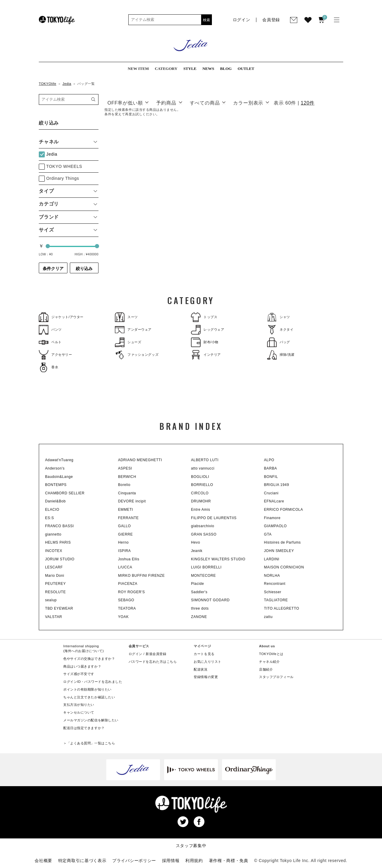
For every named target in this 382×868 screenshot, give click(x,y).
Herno (124, 542)
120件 (308, 103)
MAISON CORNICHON (284, 567)
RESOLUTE (55, 592)
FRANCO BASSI (60, 526)
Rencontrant (275, 584)
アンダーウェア (133, 330)
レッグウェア (208, 330)
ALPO (269, 460)
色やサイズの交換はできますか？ (89, 659)
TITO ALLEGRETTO (282, 608)
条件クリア (53, 269)
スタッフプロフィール (276, 677)
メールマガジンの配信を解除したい (91, 720)
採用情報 (171, 861)
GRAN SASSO (204, 534)
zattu (268, 617)
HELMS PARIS (58, 542)
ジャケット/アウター (61, 317)
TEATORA (127, 608)
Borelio (124, 485)
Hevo (195, 542)
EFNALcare (274, 501)
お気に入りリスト (208, 662)
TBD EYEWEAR (59, 608)
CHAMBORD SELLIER (65, 493)
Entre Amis (201, 510)
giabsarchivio (203, 526)
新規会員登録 (156, 654)
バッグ (279, 342)
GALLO (125, 526)
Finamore (272, 518)
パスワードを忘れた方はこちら (153, 662)
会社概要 (43, 861)
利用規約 (194, 861)
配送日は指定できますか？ (84, 728)
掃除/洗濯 (281, 355)
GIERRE (126, 534)
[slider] (48, 246)
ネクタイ (280, 330)
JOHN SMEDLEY (279, 551)
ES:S (50, 518)
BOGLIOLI (200, 477)
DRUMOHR (201, 501)
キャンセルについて (79, 712)
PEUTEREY (55, 584)
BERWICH (127, 477)
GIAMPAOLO (276, 526)
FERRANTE (128, 518)
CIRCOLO (200, 493)
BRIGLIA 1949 (277, 485)
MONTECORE (203, 576)
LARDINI (272, 559)
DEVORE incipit (132, 501)
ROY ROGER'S (132, 592)
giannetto (53, 534)
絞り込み (84, 269)
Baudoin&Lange (59, 477)
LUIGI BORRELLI (206, 567)
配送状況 (201, 669)
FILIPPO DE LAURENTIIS (214, 518)
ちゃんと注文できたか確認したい (89, 697)
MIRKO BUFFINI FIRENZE (142, 576)
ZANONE (199, 617)
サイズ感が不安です (79, 674)
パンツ (50, 330)
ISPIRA (125, 551)
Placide (198, 584)
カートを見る (204, 654)
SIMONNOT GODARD (210, 600)
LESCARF (54, 567)
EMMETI (126, 510)
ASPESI (125, 468)
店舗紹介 (266, 669)
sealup (51, 600)
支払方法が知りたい (79, 705)
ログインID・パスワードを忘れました (93, 682)
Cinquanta (127, 493)
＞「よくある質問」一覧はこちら (89, 743)
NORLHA (272, 576)
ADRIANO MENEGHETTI (140, 460)
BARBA (271, 468)
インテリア (206, 355)
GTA (268, 534)
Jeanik (197, 551)
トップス (204, 317)
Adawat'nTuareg (59, 460)
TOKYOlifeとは (271, 654)
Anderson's (55, 468)
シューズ (128, 342)
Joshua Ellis (129, 559)
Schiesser (273, 592)
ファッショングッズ (137, 355)
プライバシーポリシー (134, 861)
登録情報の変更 (206, 677)
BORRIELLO (202, 485)
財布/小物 (205, 342)
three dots (200, 608)
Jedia (67, 84)
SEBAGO (126, 600)
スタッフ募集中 (191, 846)
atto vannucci (203, 468)
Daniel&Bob (55, 501)
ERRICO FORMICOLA (284, 510)
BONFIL (271, 477)
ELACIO (52, 510)
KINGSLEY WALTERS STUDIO (218, 559)
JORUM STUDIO (60, 559)
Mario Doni (55, 576)
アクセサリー (55, 355)
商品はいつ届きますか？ (82, 666)
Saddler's (199, 592)
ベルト (50, 342)
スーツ (126, 317)
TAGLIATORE (276, 600)
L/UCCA (125, 567)
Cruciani (271, 493)
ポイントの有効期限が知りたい (87, 689)
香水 (48, 367)
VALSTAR (54, 617)
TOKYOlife (48, 84)
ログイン (135, 654)
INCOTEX (54, 551)
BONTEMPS (56, 485)
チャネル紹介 (269, 662)
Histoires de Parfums (282, 542)
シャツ (279, 317)
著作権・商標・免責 (229, 861)
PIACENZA (128, 584)
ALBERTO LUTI (205, 460)
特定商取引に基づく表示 (82, 861)
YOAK (124, 617)
